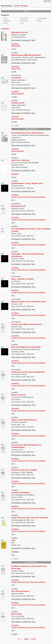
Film (22, 23)
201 (2, 347)
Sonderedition (42, 18)
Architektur (24, 21)
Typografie (24, 18)
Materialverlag (7, 6)
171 (2, 591)
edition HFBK (16, 46)
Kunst (5, 18)
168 (2, 445)
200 (2, 324)
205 (2, 279)
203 (2, 206)
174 (2, 395)
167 (2, 229)
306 (2, 32)
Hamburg (21, 6)
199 (2, 302)
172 (2, 614)
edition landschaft (18, 94)
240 (2, 133)
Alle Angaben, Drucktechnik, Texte (23, 40)
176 (2, 470)
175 (2, 420)
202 (2, 183)
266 (2, 55)
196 (2, 518)
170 (2, 566)
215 (2, 160)
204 (2, 254)
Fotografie (7, 21)
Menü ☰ (47, 1)
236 (2, 78)
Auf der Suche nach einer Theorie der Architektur (28, 197)
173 (2, 372)
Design (40, 21)
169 (2, 493)
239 (2, 103)
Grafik (6, 23)
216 (2, 540)
